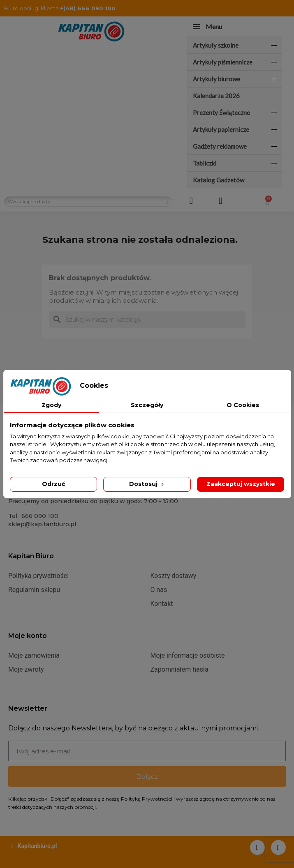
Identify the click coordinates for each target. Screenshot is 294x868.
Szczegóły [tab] (147, 405)
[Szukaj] (147, 320)
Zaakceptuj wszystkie (241, 484)
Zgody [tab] (51, 405)
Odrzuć (53, 484)
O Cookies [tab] (243, 405)
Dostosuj (147, 484)
